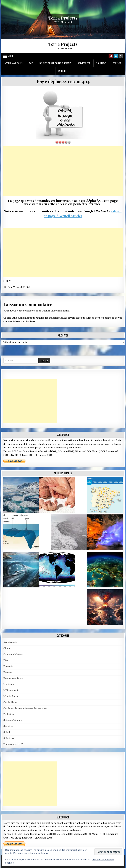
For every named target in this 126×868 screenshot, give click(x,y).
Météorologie (11, 690)
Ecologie (8, 666)
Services (8, 726)
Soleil (7, 732)
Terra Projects (63, 18)
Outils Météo (11, 702)
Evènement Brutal (14, 678)
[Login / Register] (116, 56)
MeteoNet (63, 71)
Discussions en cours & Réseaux (55, 63)
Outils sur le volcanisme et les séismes (25, 708)
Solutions (101, 63)
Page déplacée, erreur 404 (63, 81)
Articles (76, 216)
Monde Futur (11, 696)
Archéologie (10, 642)
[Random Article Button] (111, 56)
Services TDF (84, 63)
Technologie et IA (13, 744)
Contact (117, 63)
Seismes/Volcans (13, 720)
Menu (10, 56)
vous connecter (26, 311)
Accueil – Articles (14, 63)
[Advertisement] (63, 171)
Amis (31, 63)
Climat (7, 648)
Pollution (9, 714)
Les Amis (9, 684)
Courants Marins (13, 654)
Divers (7, 660)
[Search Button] (121, 56)
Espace (8, 672)
